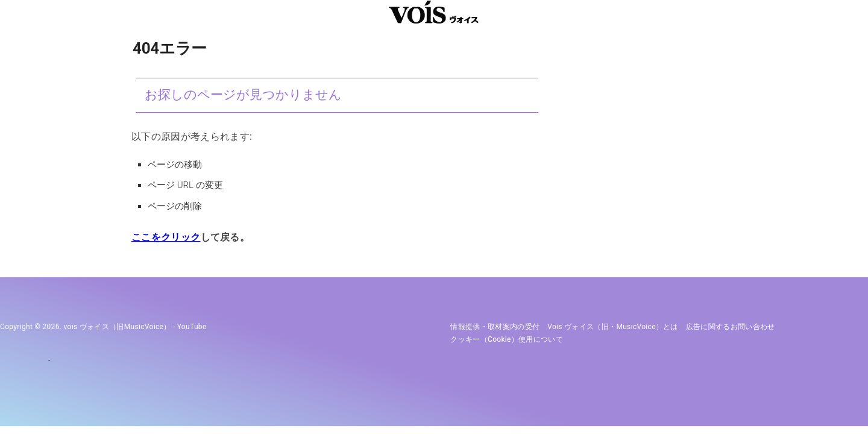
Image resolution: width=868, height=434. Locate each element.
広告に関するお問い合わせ (731, 327)
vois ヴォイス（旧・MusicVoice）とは (613, 327)
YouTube (192, 327)
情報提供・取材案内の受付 (495, 327)
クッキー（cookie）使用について (507, 339)
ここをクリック (166, 237)
